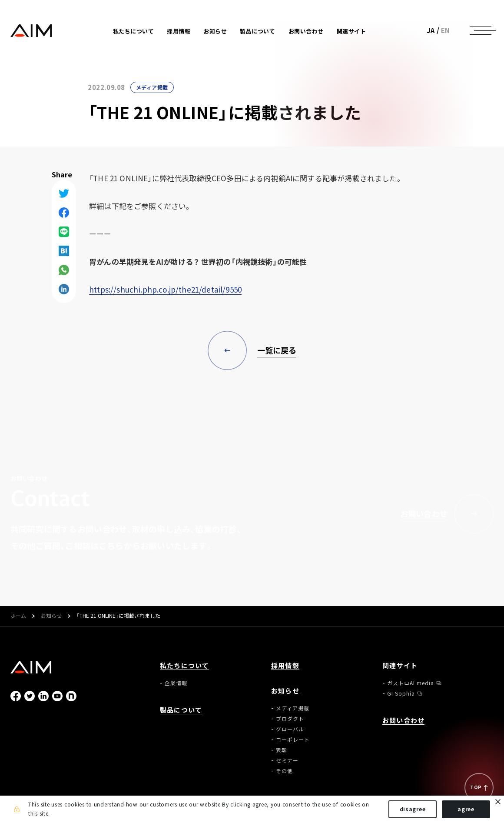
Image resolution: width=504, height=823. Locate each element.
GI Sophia (401, 693)
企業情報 (176, 683)
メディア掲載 (152, 87)
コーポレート (293, 740)
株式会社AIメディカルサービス (31, 31)
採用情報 (179, 31)
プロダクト (290, 719)
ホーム (18, 616)
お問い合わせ (306, 31)
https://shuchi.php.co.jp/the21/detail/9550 (165, 289)
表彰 (282, 750)
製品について (257, 31)
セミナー (287, 760)
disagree (413, 809)
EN (446, 30)
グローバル (290, 729)
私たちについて (184, 666)
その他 (284, 771)
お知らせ (51, 616)
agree (466, 809)
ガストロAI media (411, 683)
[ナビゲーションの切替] (481, 30)
